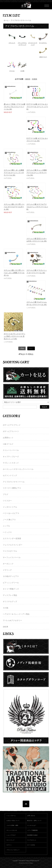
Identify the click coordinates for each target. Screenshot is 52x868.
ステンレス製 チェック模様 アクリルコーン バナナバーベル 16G (37, 173)
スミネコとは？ (32, 825)
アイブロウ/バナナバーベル (21, 20)
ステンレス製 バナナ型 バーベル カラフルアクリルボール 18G (14, 207)
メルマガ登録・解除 (12, 825)
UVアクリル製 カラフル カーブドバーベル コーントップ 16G (37, 107)
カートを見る (31, 845)
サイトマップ (10, 840)
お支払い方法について (13, 821)
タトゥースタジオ (12, 830)
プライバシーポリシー (13, 850)
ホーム (6, 20)
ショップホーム (11, 816)
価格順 (28, 79)
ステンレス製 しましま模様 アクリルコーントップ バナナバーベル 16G (14, 173)
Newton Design (29, 863)
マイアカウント (32, 840)
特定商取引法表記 (32, 835)
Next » (31, 348)
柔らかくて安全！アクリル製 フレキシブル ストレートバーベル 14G (15, 107)
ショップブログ (11, 835)
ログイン (9, 845)
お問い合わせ (31, 816)
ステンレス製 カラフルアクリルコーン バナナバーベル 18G (37, 207)
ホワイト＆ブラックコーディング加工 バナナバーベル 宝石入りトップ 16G (15, 336)
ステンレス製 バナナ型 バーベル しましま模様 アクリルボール (14, 273)
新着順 (35, 79)
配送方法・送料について (34, 821)
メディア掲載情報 (32, 830)
